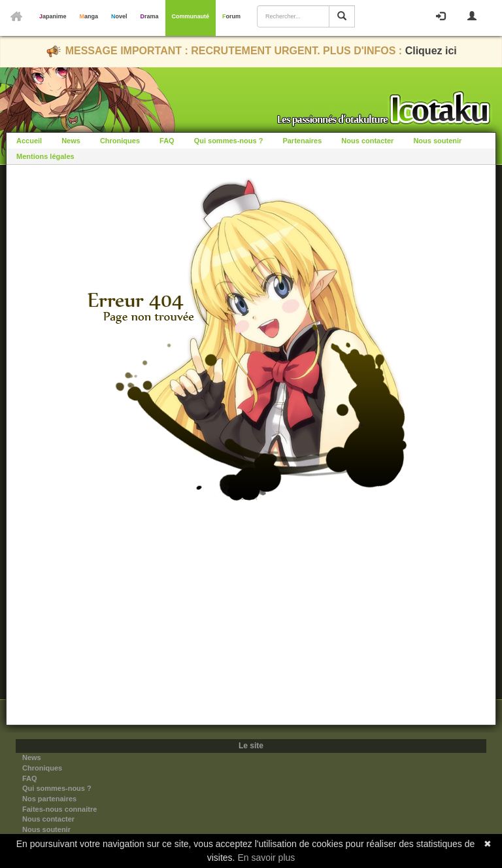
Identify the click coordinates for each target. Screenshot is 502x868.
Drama (150, 16)
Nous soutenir (437, 141)
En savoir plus (266, 858)
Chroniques (120, 141)
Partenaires (302, 141)
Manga (89, 16)
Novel (119, 16)
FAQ (167, 141)
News (71, 141)
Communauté (191, 16)
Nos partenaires (49, 799)
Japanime (53, 16)
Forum (231, 16)
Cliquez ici (431, 51)
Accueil (29, 141)
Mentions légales (45, 156)
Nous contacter (367, 141)
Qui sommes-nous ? (229, 141)
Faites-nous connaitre (59, 809)
